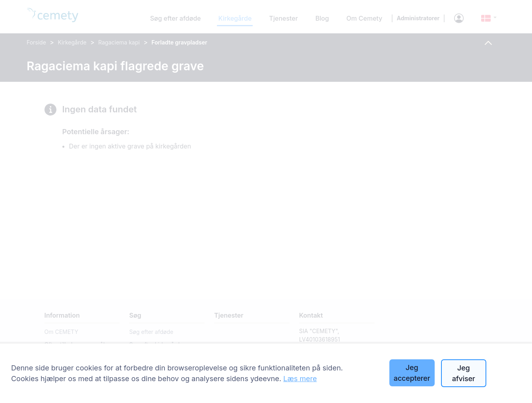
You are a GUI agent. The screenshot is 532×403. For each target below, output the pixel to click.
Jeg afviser (464, 373)
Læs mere (300, 379)
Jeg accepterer (412, 373)
